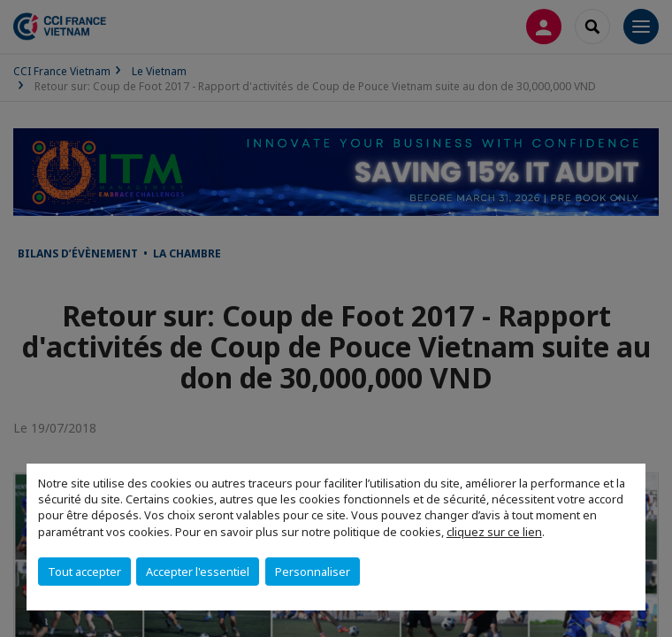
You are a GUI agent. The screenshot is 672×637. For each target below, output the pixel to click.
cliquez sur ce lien (494, 532)
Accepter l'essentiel (198, 572)
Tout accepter (84, 572)
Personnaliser (313, 572)
